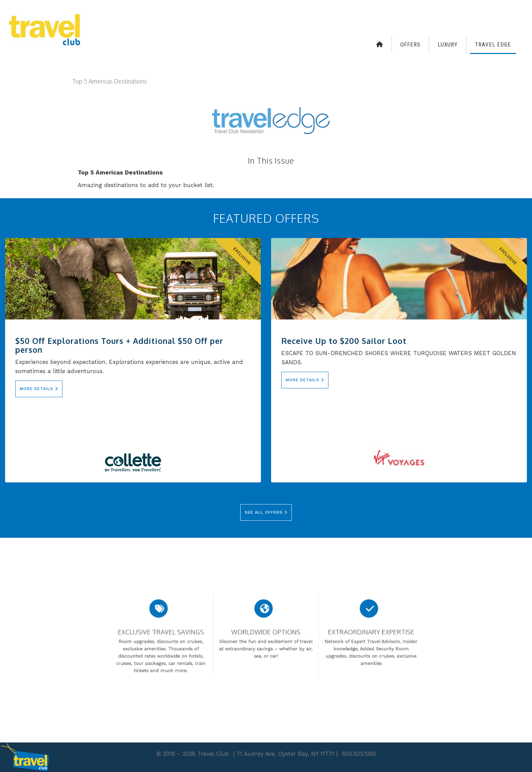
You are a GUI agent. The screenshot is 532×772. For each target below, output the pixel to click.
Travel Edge (493, 44)
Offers (410, 44)
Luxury (448, 44)
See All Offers (266, 512)
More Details (39, 389)
